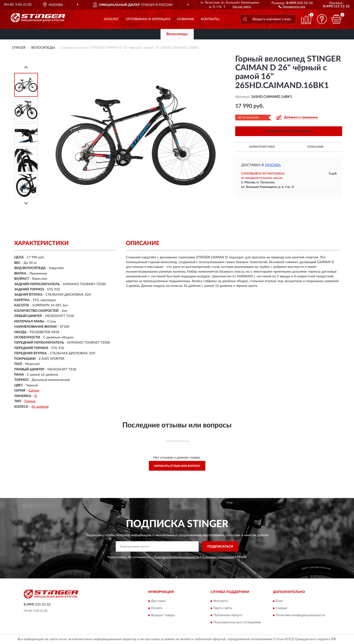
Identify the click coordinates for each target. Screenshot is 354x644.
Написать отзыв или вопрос (177, 466)
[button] (292, 6)
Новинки (186, 19)
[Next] (26, 203)
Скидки (281, 608)
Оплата (157, 608)
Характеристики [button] (262, 147)
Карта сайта (223, 608)
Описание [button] (315, 147)
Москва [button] (273, 165)
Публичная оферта (228, 615)
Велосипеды (177, 34)
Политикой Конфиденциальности (176, 557)
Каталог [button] (111, 19)
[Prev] (26, 67)
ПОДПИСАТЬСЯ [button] (220, 547)
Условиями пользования (218, 557)
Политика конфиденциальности (301, 615)
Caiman (34, 391)
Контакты (210, 19)
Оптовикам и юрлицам (148, 19)
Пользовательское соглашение (237, 622)
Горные (30, 401)
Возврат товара (163, 615)
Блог (279, 601)
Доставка (158, 601)
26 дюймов (40, 407)
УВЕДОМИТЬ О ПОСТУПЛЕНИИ (289, 131)
